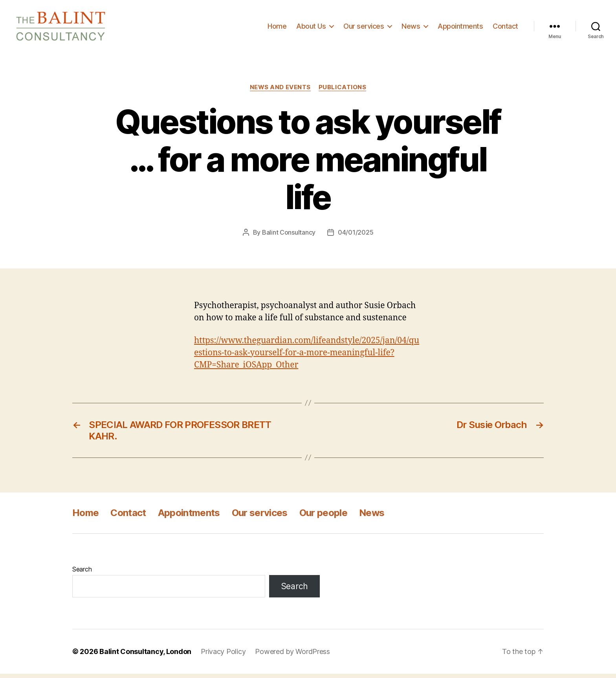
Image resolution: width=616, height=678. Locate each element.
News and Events (280, 92)
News (411, 28)
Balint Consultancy (289, 237)
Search (82, 573)
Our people (323, 517)
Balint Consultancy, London (145, 656)
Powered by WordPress (292, 656)
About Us (311, 28)
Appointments (460, 28)
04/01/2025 (356, 237)
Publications (343, 92)
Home (277, 28)
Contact (505, 28)
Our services (364, 28)
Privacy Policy (223, 656)
